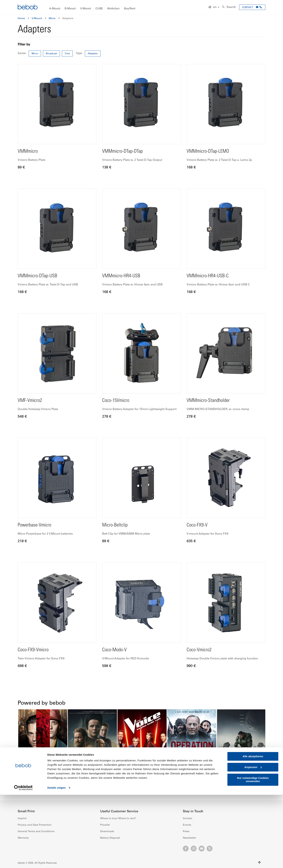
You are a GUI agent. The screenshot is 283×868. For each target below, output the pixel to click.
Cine (67, 53)
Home (21, 18)
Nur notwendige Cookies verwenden (253, 853)
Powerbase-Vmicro (37, 525)
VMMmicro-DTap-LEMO (211, 151)
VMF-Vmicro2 (32, 401)
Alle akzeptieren (253, 830)
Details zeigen (56, 861)
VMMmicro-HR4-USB (124, 276)
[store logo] (28, 7)
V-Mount (37, 18)
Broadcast (51, 53)
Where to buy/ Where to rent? (118, 818)
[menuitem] (55, 9)
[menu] (141, 7)
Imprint (22, 818)
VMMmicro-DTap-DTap (126, 151)
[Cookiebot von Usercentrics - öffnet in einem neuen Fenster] (23, 861)
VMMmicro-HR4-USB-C (211, 276)
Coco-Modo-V (116, 650)
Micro (52, 18)
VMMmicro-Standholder (212, 401)
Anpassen (253, 840)
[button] (214, 7)
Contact (188, 818)
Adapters (93, 53)
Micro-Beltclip (117, 525)
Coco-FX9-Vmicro (35, 650)
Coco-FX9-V (199, 525)
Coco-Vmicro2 (201, 650)
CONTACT (248, 7)
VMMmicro (29, 151)
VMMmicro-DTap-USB (41, 276)
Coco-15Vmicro (118, 401)
